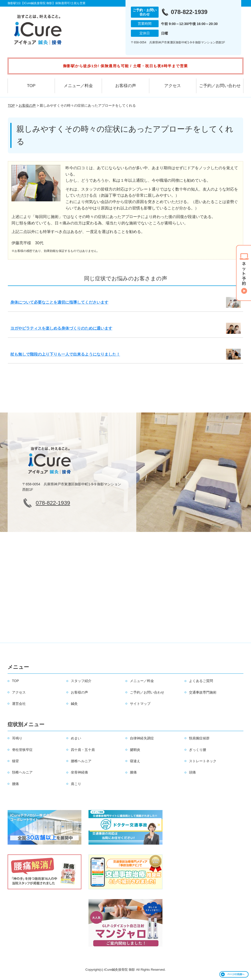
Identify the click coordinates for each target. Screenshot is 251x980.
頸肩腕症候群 (199, 738)
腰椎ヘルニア (81, 761)
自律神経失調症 (142, 738)
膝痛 (133, 772)
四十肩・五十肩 (83, 750)
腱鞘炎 (135, 750)
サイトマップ (140, 704)
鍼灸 (74, 704)
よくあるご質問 (201, 681)
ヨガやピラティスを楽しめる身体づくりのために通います (61, 328)
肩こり (76, 784)
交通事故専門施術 (203, 692)
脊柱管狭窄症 (22, 750)
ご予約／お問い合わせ (220, 86)
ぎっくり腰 (198, 750)
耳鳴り (17, 738)
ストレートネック (203, 761)
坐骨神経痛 (79, 772)
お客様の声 (126, 86)
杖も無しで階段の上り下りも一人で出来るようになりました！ (65, 354)
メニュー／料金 (78, 86)
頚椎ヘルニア (22, 772)
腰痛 (15, 784)
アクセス (173, 86)
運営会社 (19, 704)
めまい (76, 738)
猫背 (15, 761)
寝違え (135, 761)
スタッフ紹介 (81, 681)
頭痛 (192, 772)
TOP (31, 86)
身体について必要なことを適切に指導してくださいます (59, 302)
